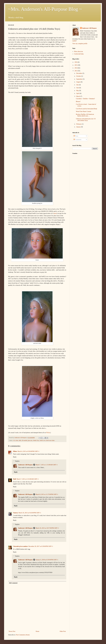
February (79, 124)
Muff (15, 479)
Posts (76, 136)
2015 (76, 65)
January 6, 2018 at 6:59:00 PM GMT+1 (47, 560)
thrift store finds (50, 440)
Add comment (13, 583)
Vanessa (15, 513)
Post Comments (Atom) (23, 635)
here (55, 213)
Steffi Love (43, 440)
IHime (15, 451)
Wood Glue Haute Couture (84, 111)
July (78, 85)
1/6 (14, 440)
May (78, 91)
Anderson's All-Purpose (25, 465)
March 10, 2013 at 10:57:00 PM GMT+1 (47, 528)
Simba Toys (36, 440)
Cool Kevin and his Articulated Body (87, 109)
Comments (77, 140)
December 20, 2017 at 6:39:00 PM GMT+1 (41, 546)
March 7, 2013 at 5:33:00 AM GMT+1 (28, 479)
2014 (76, 68)
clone (17, 440)
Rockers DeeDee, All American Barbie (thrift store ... (85, 115)
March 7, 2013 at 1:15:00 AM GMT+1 (47, 465)
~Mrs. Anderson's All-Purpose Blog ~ (45, 9)
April (78, 93)
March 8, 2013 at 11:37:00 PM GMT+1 (47, 494)
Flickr (48, 432)
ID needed (25, 440)
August (78, 82)
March (78, 96)
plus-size (30, 440)
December (79, 73)
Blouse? (78, 102)
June (78, 88)
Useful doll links (79, 54)
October (79, 76)
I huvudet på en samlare (20, 546)
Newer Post (12, 631)
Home (38, 631)
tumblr (74, 41)
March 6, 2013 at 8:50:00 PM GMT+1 (28, 451)
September (79, 79)
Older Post (63, 631)
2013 (76, 71)
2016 (76, 62)
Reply (15, 457)
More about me (79, 51)
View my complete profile (80, 44)
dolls (20, 440)
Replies (17, 461)
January (79, 127)
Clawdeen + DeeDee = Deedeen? (85, 99)
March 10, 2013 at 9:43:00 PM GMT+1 (30, 513)
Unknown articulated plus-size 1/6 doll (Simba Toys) (86, 120)
